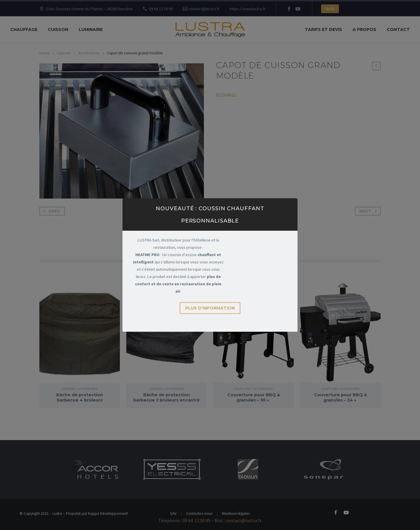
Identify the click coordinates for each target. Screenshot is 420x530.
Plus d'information (210, 305)
